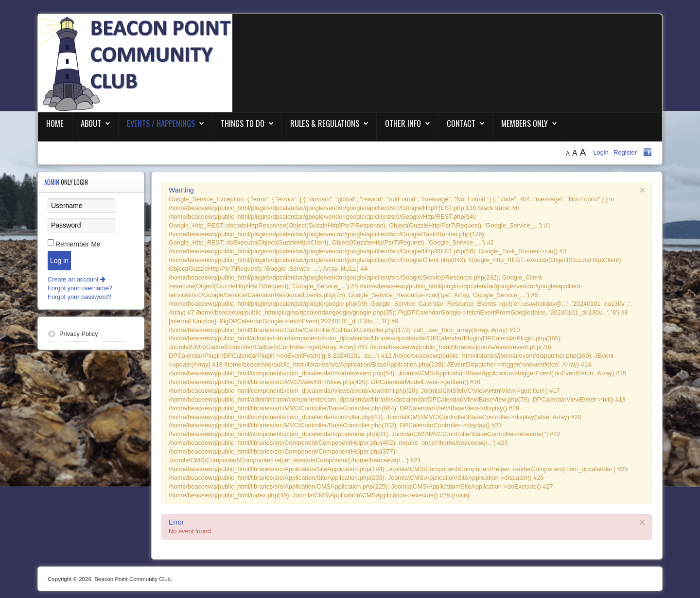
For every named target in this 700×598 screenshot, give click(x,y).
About (91, 123)
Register (625, 152)
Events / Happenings (161, 123)
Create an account (77, 279)
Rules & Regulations (325, 123)
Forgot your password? (79, 297)
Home (55, 123)
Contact (461, 123)
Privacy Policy (79, 334)
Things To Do (243, 123)
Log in (59, 261)
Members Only (525, 123)
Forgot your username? (80, 288)
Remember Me (78, 244)
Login (602, 152)
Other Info (403, 123)
